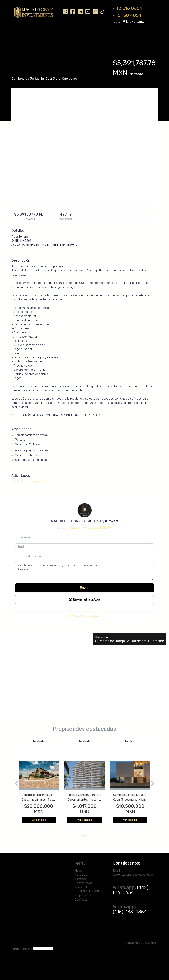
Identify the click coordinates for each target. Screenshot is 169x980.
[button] (15, 784)
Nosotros (37, 36)
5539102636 (70, 528)
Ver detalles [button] (39, 820)
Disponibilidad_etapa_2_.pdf (31, 481)
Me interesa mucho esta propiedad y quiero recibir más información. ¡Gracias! (84, 571)
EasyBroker (150, 943)
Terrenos (55, 36)
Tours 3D (96, 36)
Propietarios (25, 46)
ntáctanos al (23, 949)
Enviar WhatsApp (84, 599)
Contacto (46, 46)
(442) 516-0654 (131, 890)
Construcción (76, 36)
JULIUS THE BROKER (122, 36)
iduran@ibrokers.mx (128, 22)
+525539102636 (98, 528)
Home (21, 36)
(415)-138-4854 (130, 912)
